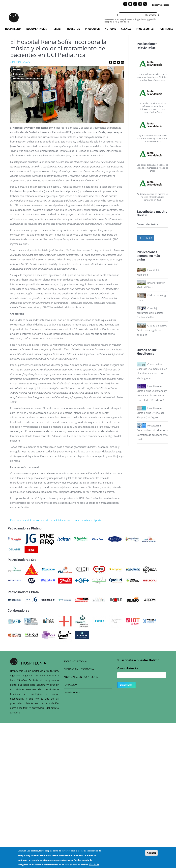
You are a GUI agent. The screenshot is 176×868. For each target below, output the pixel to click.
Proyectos (73, 29)
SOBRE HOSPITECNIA (75, 661)
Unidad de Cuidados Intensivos (28, 79)
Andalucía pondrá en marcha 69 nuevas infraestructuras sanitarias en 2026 (152, 197)
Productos (92, 29)
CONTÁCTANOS (72, 692)
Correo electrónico (148, 224)
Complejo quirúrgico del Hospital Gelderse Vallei (150, 313)
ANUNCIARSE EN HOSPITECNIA (81, 677)
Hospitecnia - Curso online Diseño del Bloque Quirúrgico (150, 413)
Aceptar (151, 854)
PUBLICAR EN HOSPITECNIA (79, 669)
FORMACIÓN (71, 685)
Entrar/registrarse (161, 5)
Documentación (37, 29)
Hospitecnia (13, 29)
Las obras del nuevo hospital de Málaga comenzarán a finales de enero (152, 168)
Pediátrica (18, 74)
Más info (94, 865)
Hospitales (166, 29)
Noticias (110, 29)
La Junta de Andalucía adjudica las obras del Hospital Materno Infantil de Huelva (152, 139)
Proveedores (145, 29)
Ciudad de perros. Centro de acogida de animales (152, 330)
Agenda (126, 29)
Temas (56, 29)
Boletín (142, 215)
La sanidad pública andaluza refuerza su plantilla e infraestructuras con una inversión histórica (153, 108)
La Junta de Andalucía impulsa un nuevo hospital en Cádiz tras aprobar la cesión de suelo (153, 77)
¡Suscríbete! (145, 238)
